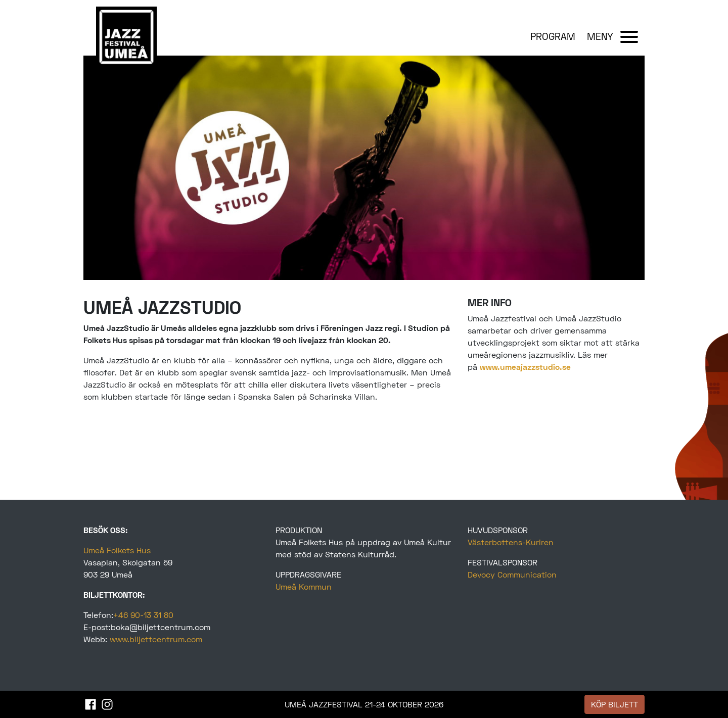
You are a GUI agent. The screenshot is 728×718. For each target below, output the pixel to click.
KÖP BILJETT (615, 704)
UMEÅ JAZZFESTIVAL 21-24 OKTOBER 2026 (364, 704)
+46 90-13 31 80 (143, 615)
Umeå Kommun (304, 586)
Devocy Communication (512, 574)
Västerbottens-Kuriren (511, 542)
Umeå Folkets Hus (117, 550)
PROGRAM (553, 36)
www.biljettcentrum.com (156, 639)
